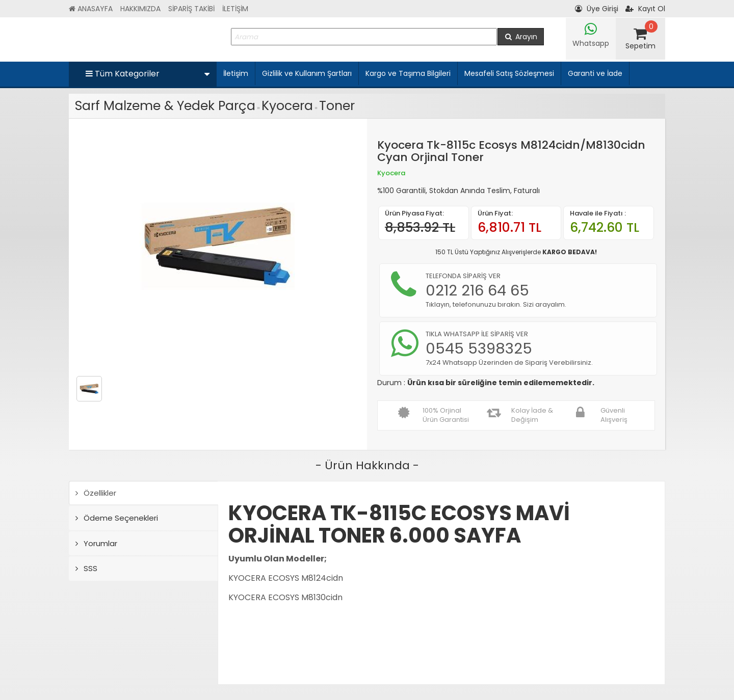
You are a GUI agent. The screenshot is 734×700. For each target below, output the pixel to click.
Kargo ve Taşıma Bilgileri (408, 73)
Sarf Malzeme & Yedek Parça (165, 106)
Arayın (521, 37)
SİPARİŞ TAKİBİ (191, 9)
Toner (337, 106)
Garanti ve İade (595, 73)
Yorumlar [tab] (96, 543)
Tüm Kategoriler (148, 74)
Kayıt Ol (645, 9)
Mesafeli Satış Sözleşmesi (509, 73)
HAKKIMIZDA (140, 9)
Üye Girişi (597, 9)
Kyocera (287, 106)
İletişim (236, 73)
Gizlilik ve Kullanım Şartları (307, 73)
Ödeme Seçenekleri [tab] (117, 518)
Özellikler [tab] (96, 493)
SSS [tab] (86, 568)
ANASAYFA (91, 9)
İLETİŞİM (235, 9)
